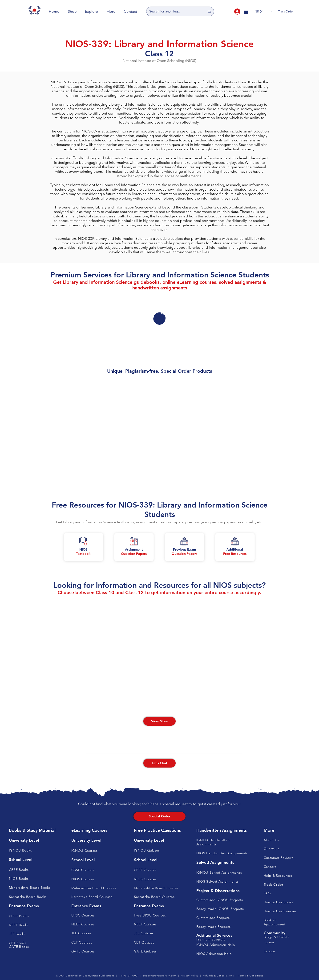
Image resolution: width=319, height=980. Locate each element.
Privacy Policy (190, 976)
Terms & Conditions (251, 976)
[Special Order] (159, 816)
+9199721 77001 (129, 976)
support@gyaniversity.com (160, 976)
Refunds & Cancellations (218, 976)
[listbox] (263, 11)
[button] (72, 11)
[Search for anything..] (174, 11)
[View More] (159, 721)
